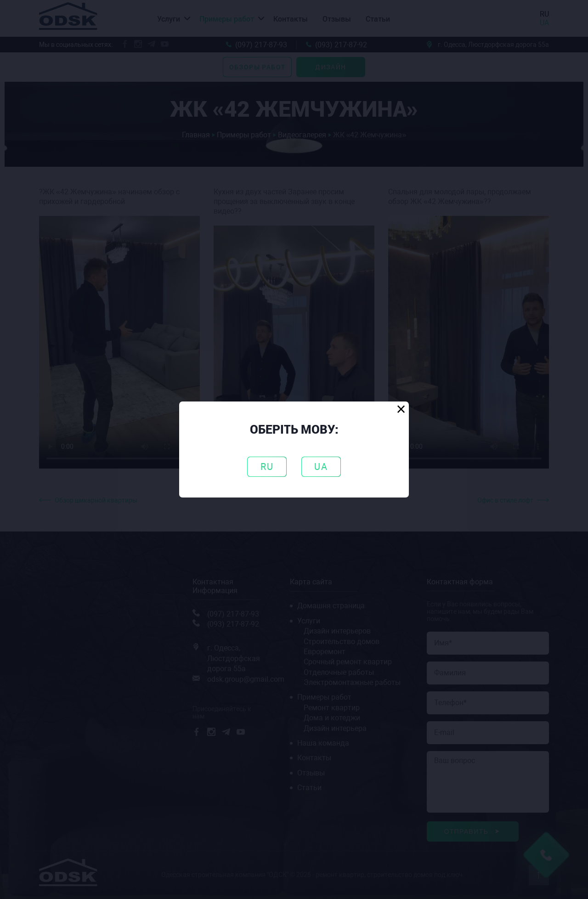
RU (267, 467)
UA (321, 467)
